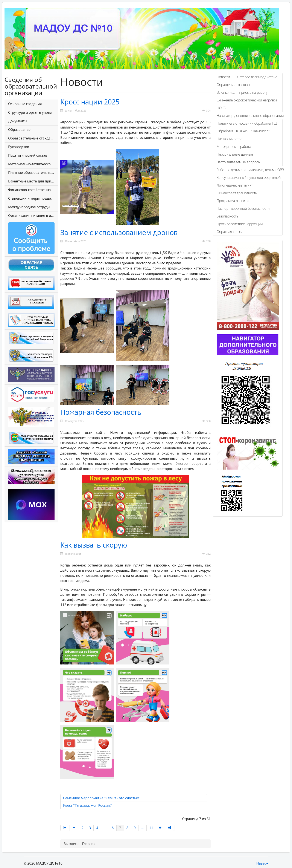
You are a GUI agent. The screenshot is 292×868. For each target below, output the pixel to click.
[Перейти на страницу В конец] (170, 828)
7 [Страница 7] (120, 828)
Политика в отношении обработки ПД (247, 123)
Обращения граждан (233, 85)
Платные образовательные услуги (33, 173)
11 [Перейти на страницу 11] (151, 828)
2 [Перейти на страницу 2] (83, 828)
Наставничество (230, 139)
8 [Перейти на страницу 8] (127, 828)
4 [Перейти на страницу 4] (97, 828)
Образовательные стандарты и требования (33, 138)
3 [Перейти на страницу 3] (90, 828)
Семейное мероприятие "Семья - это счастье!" (102, 798)
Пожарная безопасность (101, 412)
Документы (18, 121)
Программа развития (233, 201)
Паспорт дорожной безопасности (243, 208)
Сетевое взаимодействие (257, 77)
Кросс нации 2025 (90, 102)
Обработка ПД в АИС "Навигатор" (243, 131)
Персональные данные (235, 154)
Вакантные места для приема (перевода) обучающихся (33, 181)
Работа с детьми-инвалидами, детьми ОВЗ (250, 170)
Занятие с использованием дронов (119, 232)
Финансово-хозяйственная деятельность (33, 190)
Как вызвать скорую (94, 545)
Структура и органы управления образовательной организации (33, 112)
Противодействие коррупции (240, 224)
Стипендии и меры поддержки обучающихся (33, 198)
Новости (223, 77)
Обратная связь (229, 232)
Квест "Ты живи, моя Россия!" (88, 805)
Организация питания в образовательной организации (33, 216)
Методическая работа (234, 147)
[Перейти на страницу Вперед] (160, 828)
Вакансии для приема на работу (242, 92)
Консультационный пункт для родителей (249, 178)
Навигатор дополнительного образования (250, 116)
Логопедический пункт (235, 185)
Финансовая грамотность (237, 193)
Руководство (19, 147)
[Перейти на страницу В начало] (65, 828)
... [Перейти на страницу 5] (105, 828)
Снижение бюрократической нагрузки (247, 100)
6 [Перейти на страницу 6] (113, 828)
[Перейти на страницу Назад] (74, 828)
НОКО (221, 108)
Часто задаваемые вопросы (239, 162)
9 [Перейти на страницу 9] (135, 828)
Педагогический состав (28, 155)
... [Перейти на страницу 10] (142, 828)
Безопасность (227, 216)
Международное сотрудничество (33, 207)
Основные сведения (25, 104)
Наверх (262, 863)
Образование (19, 130)
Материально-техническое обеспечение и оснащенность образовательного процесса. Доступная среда (33, 164)
